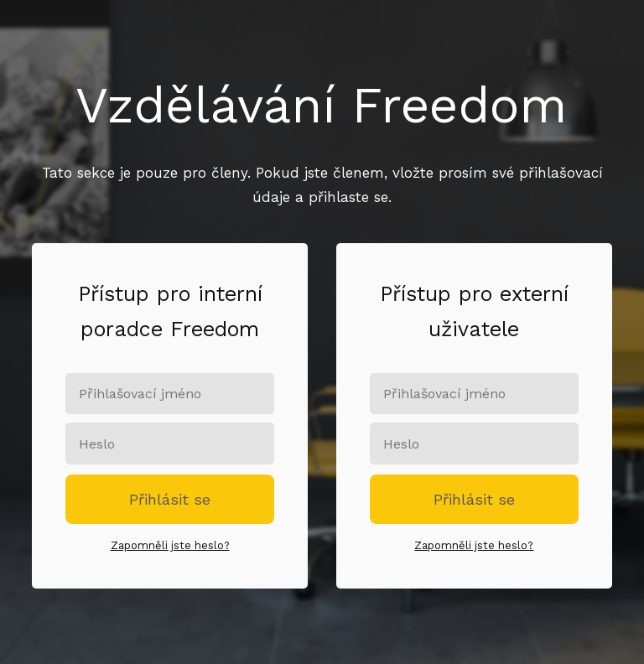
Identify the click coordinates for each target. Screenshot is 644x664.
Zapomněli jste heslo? (170, 545)
